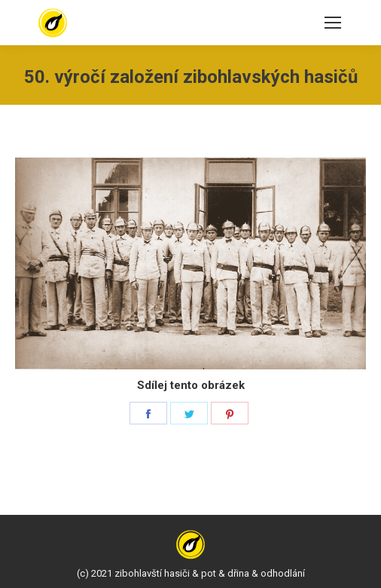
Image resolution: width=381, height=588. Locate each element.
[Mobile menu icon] (333, 23)
